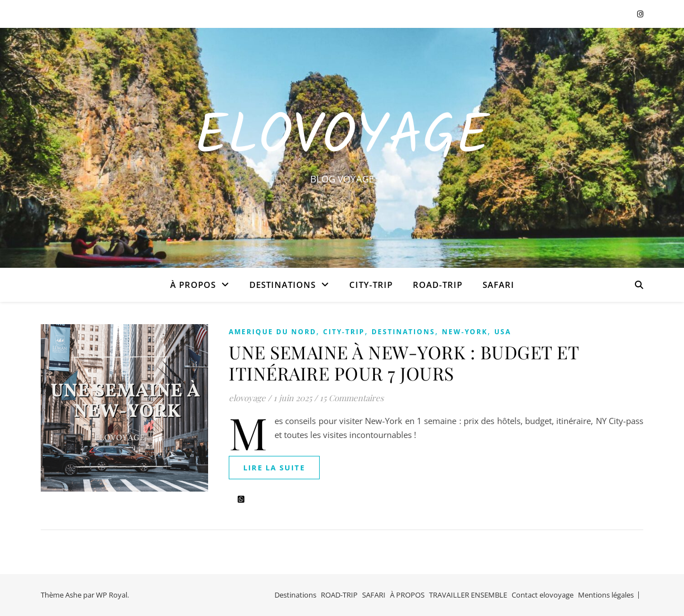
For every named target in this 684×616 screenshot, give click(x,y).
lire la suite (274, 468)
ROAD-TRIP (438, 285)
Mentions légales (606, 595)
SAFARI (498, 285)
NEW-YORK (465, 332)
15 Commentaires (352, 398)
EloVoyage (342, 138)
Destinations (283, 285)
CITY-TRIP (371, 285)
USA (503, 332)
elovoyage (247, 398)
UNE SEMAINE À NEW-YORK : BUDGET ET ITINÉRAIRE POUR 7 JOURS (404, 362)
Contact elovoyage (543, 595)
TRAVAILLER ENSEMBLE (468, 595)
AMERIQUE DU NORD (273, 332)
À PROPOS (193, 285)
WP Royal (112, 595)
